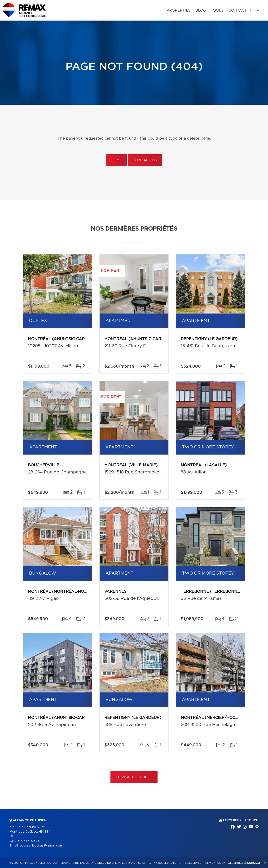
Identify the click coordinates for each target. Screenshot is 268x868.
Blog (201, 11)
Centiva (252, 862)
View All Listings (134, 777)
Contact (238, 11)
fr (257, 11)
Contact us (145, 160)
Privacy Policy (214, 863)
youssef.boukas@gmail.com (41, 846)
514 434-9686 (29, 841)
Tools (217, 11)
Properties (178, 11)
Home (116, 160)
